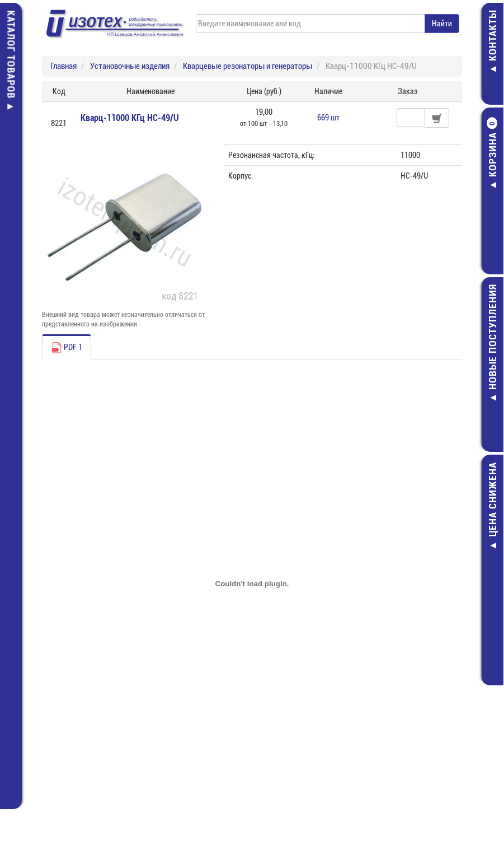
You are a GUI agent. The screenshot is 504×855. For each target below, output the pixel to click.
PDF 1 (67, 348)
